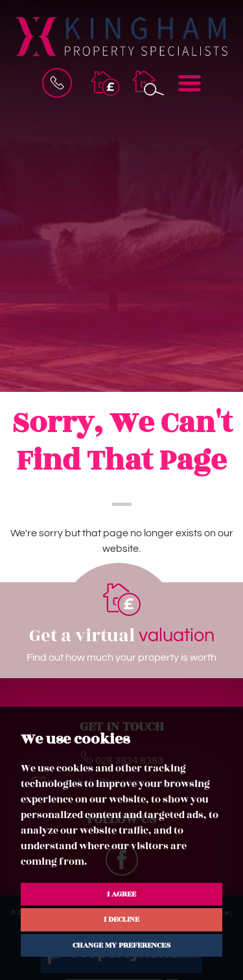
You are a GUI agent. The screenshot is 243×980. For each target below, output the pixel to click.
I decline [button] (121, 919)
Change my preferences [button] (121, 945)
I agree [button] (121, 894)
